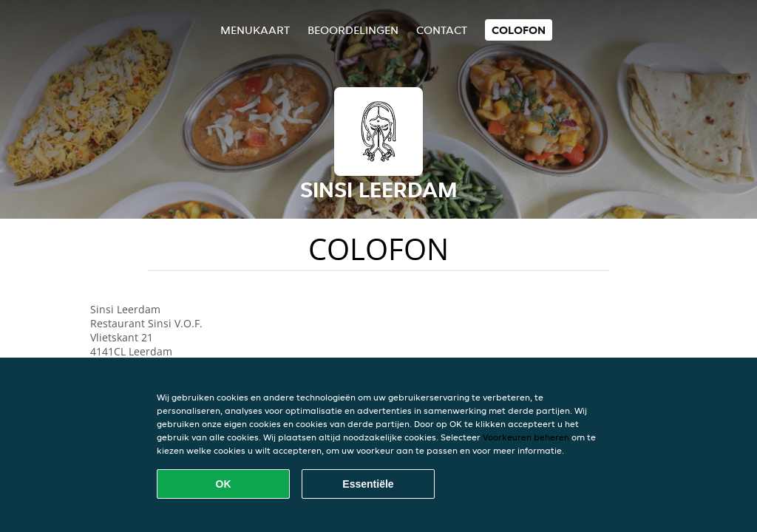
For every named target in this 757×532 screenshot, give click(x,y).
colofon (519, 30)
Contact (442, 30)
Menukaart (255, 30)
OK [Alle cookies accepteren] (224, 484)
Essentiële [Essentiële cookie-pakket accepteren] (368, 484)
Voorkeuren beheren (526, 437)
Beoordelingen (353, 30)
